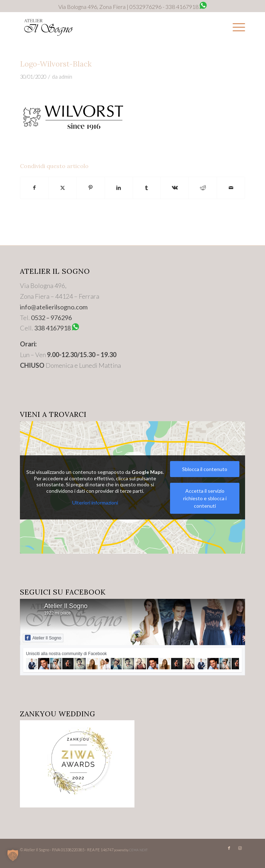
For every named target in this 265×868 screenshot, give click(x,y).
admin (65, 77)
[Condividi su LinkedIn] (119, 188)
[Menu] (235, 27)
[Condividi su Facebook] (34, 188)
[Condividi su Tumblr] (147, 188)
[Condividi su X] (63, 188)
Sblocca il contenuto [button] (205, 469)
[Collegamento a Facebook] (229, 848)
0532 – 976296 (51, 318)
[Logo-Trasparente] (110, 27)
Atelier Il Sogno (66, 606)
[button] (13, 855)
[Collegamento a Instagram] (240, 848)
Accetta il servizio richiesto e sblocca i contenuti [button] (205, 498)
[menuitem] (235, 27)
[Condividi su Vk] (175, 188)
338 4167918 (52, 328)
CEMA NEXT (138, 850)
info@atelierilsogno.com (54, 307)
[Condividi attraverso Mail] (231, 188)
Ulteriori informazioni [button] (95, 503)
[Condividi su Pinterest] (91, 188)
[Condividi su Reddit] (203, 188)
